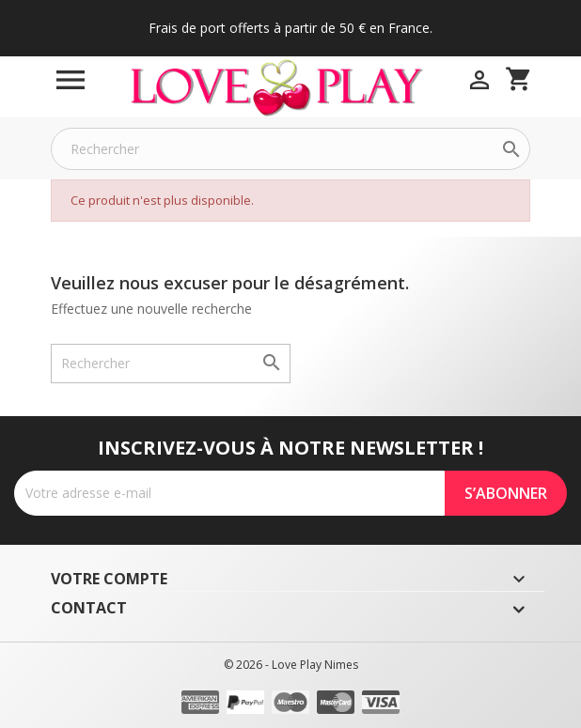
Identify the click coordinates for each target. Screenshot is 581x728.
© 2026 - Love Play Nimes (291, 665)
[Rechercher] (290, 149)
